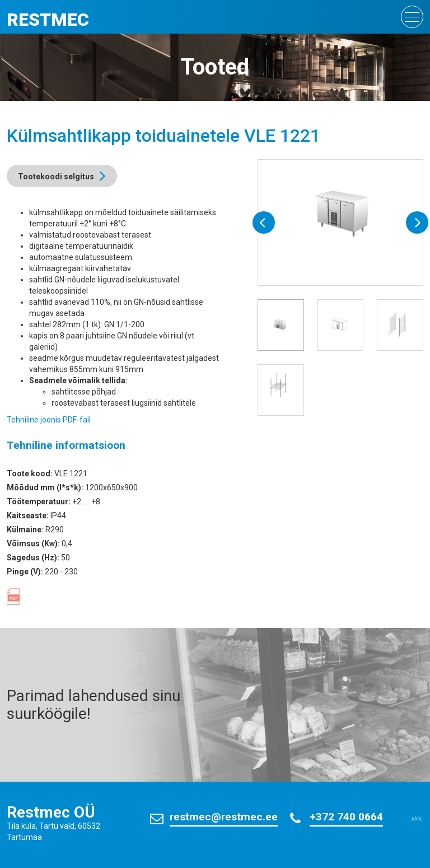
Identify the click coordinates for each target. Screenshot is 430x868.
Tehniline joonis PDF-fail (49, 420)
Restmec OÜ (51, 812)
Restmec (48, 20)
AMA (417, 819)
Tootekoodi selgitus (56, 177)
